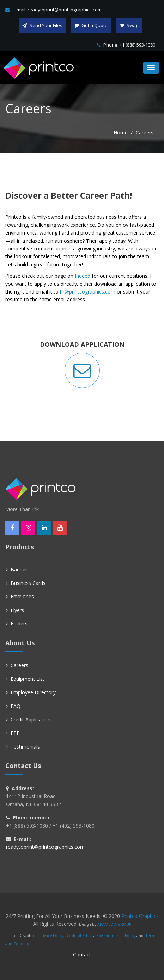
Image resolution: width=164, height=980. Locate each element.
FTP (15, 733)
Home (121, 132)
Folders (19, 624)
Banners (20, 570)
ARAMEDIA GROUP (114, 924)
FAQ (16, 706)
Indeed (83, 276)
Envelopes (22, 596)
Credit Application (31, 719)
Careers (19, 665)
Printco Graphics (140, 916)
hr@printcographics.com (88, 292)
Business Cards (28, 583)
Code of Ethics (80, 936)
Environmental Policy (116, 936)
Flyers (17, 610)
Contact (82, 954)
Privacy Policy (51, 936)
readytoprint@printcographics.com (65, 10)
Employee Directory (33, 692)
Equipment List (28, 679)
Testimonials (25, 747)
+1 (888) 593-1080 (137, 45)
